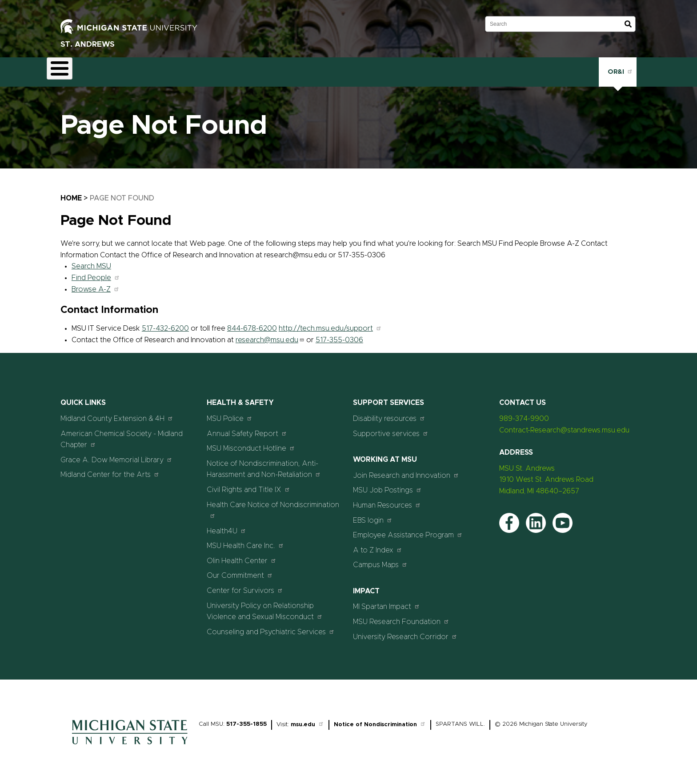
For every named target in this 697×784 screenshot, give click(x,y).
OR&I (618, 69)
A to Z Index (378, 545)
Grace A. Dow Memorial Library (116, 454)
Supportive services (391, 428)
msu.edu (307, 720)
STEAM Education (191, 69)
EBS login (373, 515)
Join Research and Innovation (406, 470)
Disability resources (389, 413)
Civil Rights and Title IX (248, 484)
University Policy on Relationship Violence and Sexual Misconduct (265, 606)
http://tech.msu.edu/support (330, 324)
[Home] (130, 742)
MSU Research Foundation (401, 616)
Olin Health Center (242, 555)
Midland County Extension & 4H (117, 413)
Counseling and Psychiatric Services (271, 626)
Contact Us (356, 69)
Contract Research (119, 69)
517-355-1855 (246, 719)
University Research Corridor (405, 631)
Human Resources (387, 500)
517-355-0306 (339, 335)
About (65, 69)
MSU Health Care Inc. (245, 541)
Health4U (226, 526)
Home (71, 193)
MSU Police (230, 413)
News (281, 69)
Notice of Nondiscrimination (380, 720)
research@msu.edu (270, 335)
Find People (96, 272)
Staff (314, 69)
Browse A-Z (96, 284)
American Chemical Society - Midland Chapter (122, 434)
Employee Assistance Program (408, 530)
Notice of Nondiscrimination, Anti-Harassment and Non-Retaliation (264, 464)
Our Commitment (240, 570)
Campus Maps (380, 560)
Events (245, 69)
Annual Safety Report (247, 428)
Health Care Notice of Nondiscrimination (273, 505)
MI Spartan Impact (387, 602)
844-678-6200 (252, 324)
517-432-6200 (165, 324)
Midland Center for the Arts (110, 470)
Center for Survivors (245, 585)
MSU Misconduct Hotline (251, 443)
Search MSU (91, 261)
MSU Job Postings (387, 485)
